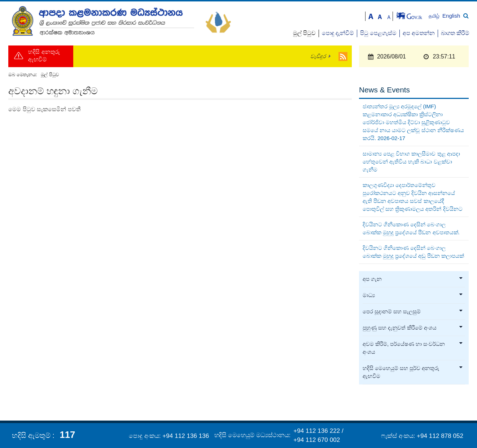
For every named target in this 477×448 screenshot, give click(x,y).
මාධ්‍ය (413, 295)
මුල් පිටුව (304, 33)
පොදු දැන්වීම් (338, 33)
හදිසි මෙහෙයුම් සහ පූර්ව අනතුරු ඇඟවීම (413, 372)
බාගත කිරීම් (455, 33)
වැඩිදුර (318, 56)
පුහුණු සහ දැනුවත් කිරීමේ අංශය (413, 328)
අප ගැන (413, 279)
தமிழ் (435, 16)
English (451, 16)
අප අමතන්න (419, 33)
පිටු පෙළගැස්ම (378, 33)
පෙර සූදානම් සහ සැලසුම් (413, 312)
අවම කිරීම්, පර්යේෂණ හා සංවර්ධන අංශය (413, 348)
